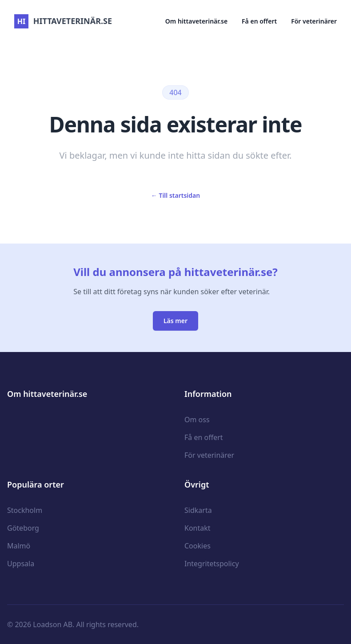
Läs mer (175, 321)
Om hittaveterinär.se (196, 21)
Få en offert (259, 21)
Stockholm (25, 510)
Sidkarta (198, 510)
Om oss (197, 420)
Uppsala (21, 564)
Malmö (19, 546)
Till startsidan (175, 195)
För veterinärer (314, 21)
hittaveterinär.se (63, 21)
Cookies (197, 546)
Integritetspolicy (212, 564)
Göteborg (23, 528)
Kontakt (197, 528)
